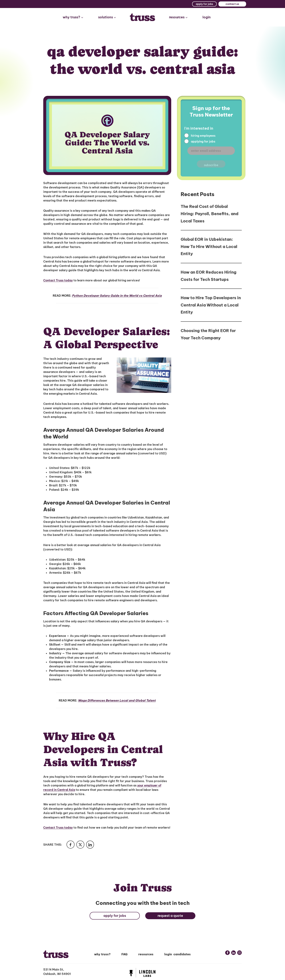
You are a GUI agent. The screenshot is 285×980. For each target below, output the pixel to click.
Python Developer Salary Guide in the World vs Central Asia (117, 296)
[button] (73, 17)
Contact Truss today (58, 280)
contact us (232, 4)
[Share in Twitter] (81, 845)
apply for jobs (204, 4)
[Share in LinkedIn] (92, 845)
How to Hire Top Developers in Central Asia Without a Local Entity (211, 305)
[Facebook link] (227, 953)
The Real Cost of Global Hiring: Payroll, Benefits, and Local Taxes (210, 214)
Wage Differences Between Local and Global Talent (117, 700)
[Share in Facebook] (71, 845)
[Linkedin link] (233, 953)
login (207, 17)
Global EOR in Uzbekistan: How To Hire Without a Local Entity (209, 246)
